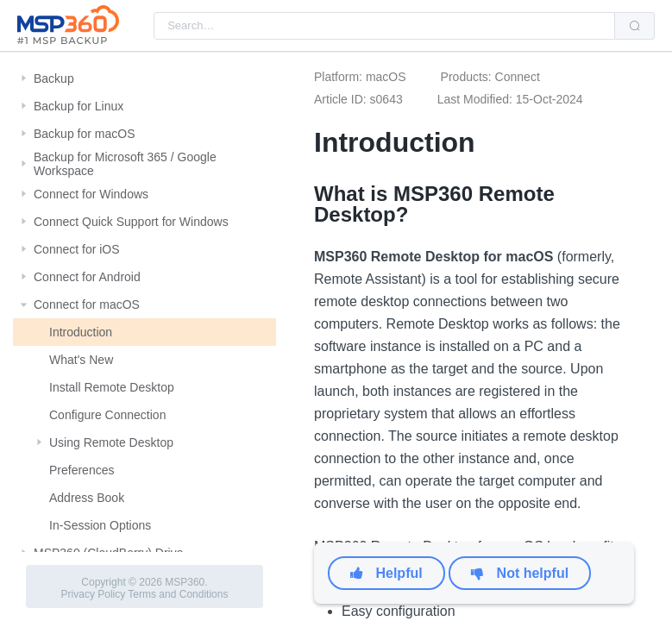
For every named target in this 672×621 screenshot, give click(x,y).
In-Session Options (100, 525)
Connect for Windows (91, 194)
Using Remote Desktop (111, 442)
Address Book (87, 498)
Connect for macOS (87, 304)
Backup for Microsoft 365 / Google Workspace (125, 164)
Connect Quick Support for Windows (131, 222)
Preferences (82, 470)
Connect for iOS (77, 249)
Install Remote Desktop (112, 387)
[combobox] (384, 26)
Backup (54, 78)
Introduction (81, 332)
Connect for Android (87, 277)
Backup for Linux (79, 106)
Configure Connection (107, 415)
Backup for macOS (85, 134)
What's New (81, 360)
